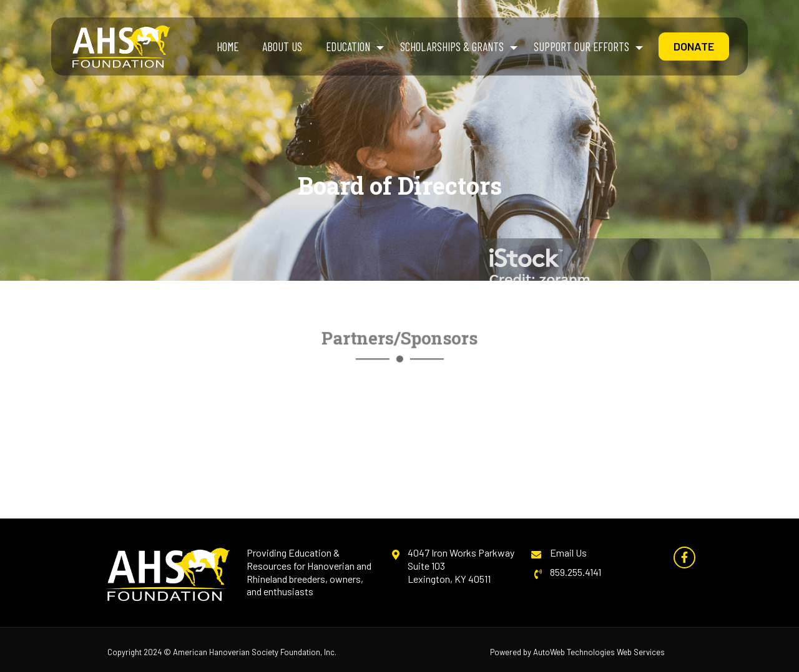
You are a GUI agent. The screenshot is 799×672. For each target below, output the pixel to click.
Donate (694, 46)
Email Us (568, 553)
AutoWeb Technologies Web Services (599, 652)
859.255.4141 (576, 572)
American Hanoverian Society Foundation (247, 652)
